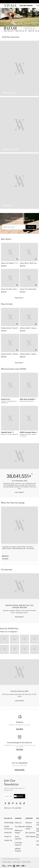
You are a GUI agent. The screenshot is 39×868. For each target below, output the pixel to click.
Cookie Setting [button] (26, 862)
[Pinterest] (13, 803)
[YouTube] (20, 803)
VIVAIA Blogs (9, 823)
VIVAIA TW (8, 840)
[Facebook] (6, 803)
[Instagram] (9, 803)
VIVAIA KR (8, 833)
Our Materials (20, 827)
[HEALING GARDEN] (26, 6)
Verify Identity (31, 836)
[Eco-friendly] (19, 456)
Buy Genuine (30, 833)
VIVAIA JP (8, 836)
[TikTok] (24, 803)
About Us (18, 823)
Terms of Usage (7, 862)
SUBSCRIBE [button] (31, 227)
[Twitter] (17, 803)
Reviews (29, 823)
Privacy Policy (17, 862)
